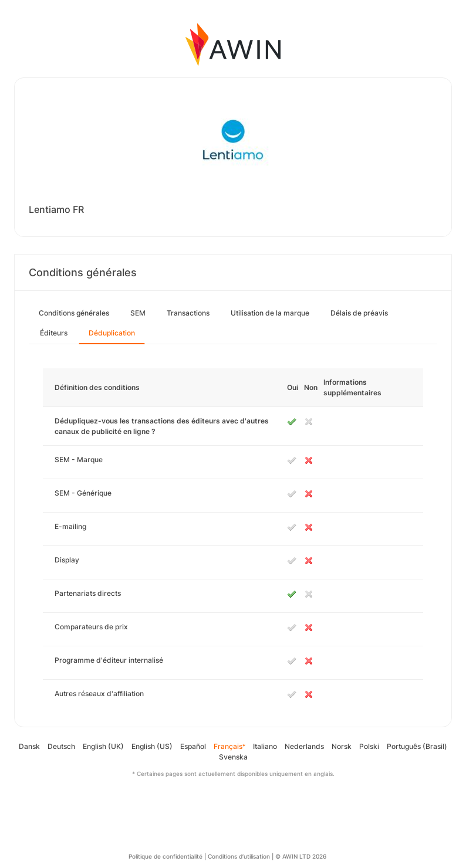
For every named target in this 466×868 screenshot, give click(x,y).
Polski (369, 746)
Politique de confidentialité (166, 856)
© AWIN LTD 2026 (301, 856)
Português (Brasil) (417, 746)
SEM (138, 313)
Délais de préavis (359, 313)
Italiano (265, 746)
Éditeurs (54, 333)
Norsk (342, 746)
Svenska (233, 757)
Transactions (188, 313)
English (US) (152, 746)
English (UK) (103, 746)
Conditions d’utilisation (239, 856)
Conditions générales (74, 313)
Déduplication (112, 333)
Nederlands (304, 746)
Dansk (29, 746)
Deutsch (61, 746)
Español (193, 746)
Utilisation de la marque (270, 313)
